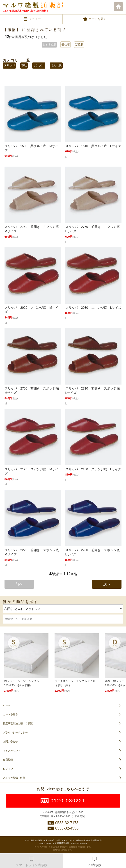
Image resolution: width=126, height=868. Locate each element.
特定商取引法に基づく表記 (18, 723)
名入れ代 (56, 65)
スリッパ (9, 65)
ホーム (119, 7)
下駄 (24, 65)
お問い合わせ (10, 741)
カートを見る (10, 714)
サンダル (39, 65)
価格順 (66, 45)
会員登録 (8, 760)
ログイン (8, 769)
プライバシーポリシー (15, 732)
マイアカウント (12, 751)
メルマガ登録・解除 (14, 778)
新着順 (79, 45)
